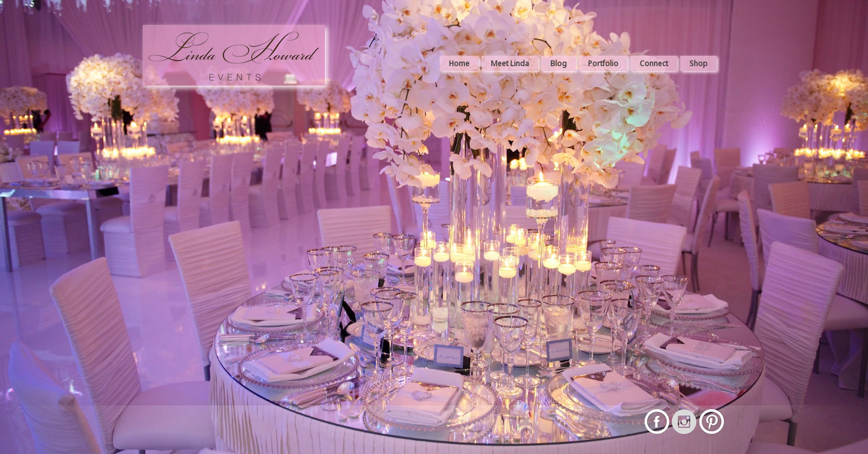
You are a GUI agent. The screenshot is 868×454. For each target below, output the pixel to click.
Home (459, 63)
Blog (559, 63)
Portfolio (603, 63)
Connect (654, 63)
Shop (699, 63)
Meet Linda (510, 63)
